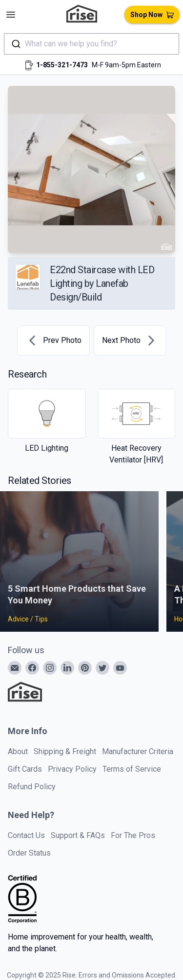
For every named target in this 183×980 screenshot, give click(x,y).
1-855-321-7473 (62, 65)
